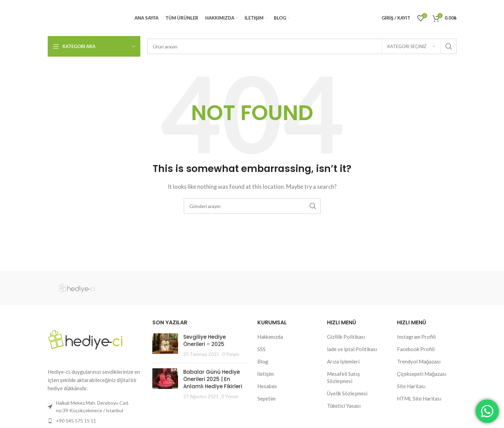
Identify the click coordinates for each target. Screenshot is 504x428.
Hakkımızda (270, 337)
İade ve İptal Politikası (352, 349)
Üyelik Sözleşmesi (347, 393)
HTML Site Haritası (419, 398)
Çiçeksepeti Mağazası (422, 374)
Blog (263, 361)
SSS (261, 349)
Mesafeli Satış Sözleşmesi (343, 377)
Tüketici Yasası (344, 406)
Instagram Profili (416, 337)
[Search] (302, 46)
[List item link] (95, 421)
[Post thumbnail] (165, 345)
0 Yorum (231, 354)
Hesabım (267, 386)
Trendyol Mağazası (419, 361)
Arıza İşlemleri (343, 361)
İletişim (266, 374)
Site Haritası (411, 386)
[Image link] (85, 339)
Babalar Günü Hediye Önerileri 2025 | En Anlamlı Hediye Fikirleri (213, 379)
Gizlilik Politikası (346, 337)
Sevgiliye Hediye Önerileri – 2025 (204, 340)
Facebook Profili (416, 349)
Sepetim (266, 398)
